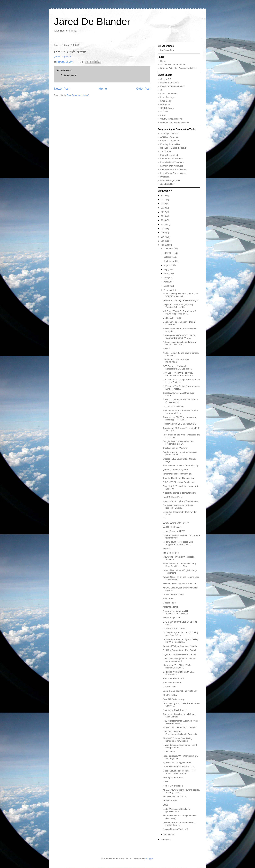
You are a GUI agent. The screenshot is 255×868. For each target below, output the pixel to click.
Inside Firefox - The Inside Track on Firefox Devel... (180, 824)
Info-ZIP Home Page (173, 497)
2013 (164, 224)
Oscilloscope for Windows (175, 448)
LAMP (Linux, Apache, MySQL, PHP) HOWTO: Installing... (180, 641)
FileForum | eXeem (172, 618)
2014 (164, 220)
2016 (164, 216)
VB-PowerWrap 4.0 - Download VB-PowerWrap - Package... (180, 312)
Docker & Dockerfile (170, 83)
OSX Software (167, 108)
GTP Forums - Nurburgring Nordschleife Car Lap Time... (178, 367)
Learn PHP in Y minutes (172, 166)
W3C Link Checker (172, 527)
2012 (164, 229)
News (166, 782)
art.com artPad (170, 801)
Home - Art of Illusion (173, 786)
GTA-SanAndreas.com (174, 594)
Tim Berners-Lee (171, 553)
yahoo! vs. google (62, 57)
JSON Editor (166, 151)
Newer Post (62, 89)
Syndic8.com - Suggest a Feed (177, 762)
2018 (164, 208)
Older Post (143, 89)
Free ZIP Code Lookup (174, 699)
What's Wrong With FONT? (176, 523)
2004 (164, 840)
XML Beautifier (167, 184)
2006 (164, 241)
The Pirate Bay (170, 695)
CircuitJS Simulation (170, 141)
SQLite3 (164, 112)
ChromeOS (166, 79)
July (166, 269)
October (168, 257)
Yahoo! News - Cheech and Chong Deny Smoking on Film (179, 565)
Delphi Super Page (172, 318)
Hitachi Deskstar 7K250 (174, 531)
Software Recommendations (174, 65)
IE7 (165, 519)
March (167, 286)
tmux (163, 115)
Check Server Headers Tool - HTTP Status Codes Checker (180, 772)
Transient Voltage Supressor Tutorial (180, 646)
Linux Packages (168, 97)
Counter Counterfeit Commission (178, 478)
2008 (164, 233)
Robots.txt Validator (172, 683)
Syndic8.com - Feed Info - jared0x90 (180, 727)
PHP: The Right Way (170, 180)
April (166, 282)
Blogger (150, 859)
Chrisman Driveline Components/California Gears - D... (181, 733)
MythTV (167, 549)
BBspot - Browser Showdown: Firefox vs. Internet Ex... (180, 412)
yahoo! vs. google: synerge (176, 470)
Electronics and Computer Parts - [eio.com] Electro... (179, 507)
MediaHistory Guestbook (175, 797)
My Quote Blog (167, 50)
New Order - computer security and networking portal (179, 660)
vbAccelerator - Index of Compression (181, 501)
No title (166, 349)
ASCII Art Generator (170, 137)
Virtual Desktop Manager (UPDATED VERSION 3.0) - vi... (180, 295)
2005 (164, 245)
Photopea (165, 177)
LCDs (166, 805)
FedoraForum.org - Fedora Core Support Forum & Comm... (178, 543)
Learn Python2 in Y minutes (173, 169)
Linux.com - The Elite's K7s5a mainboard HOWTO (177, 666)
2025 (164, 195)
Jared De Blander (92, 21)
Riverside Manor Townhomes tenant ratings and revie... (180, 746)
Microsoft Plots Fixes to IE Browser (179, 584)
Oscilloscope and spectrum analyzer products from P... (180, 454)
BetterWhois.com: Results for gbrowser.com (177, 810)
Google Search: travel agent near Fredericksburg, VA (179, 443)
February (168, 290)
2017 (164, 212)
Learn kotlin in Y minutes (172, 162)
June (166, 273)
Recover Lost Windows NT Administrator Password (175, 612)
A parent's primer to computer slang (180, 493)
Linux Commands (169, 94)
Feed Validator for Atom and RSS (179, 767)
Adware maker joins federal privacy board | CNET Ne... (179, 343)
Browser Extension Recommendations (178, 68)
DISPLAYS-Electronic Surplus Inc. (179, 482)
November (169, 253)
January (168, 834)
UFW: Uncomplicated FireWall (174, 122)
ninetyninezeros (170, 607)
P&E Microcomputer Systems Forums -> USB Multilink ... (181, 722)
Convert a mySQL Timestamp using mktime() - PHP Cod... (180, 418)
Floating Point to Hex (170, 144)
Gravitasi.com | (170, 687)
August (167, 265)
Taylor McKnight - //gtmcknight (177, 474)
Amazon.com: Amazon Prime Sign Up (181, 466)
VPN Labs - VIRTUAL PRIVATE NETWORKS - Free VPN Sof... (179, 374)
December (169, 249)
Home (103, 89)
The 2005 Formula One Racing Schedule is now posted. (177, 740)
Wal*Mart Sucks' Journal (174, 629)
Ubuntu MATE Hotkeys (171, 119)
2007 (164, 237)
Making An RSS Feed (173, 777)
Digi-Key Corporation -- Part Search (180, 650)
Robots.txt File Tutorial (173, 679)
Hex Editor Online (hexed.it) (173, 148)
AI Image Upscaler (169, 133)
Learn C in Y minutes (170, 155)
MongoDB (165, 104)
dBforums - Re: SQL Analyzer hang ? (180, 300)
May (166, 278)
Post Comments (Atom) (78, 95)
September (169, 261)
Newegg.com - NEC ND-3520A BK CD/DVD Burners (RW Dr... (179, 337)
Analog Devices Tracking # (175, 829)
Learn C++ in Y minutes (171, 159)
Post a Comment (68, 75)
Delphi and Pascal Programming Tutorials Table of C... (178, 306)
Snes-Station (169, 599)
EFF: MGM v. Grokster (174, 406)
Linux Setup (166, 101)
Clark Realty (169, 752)
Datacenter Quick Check (174, 710)
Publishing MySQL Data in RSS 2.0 (179, 424)
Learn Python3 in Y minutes (173, 173)
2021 (164, 200)
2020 (164, 204)
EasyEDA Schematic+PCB (173, 86)
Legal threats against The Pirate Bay (180, 691)
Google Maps (169, 603)
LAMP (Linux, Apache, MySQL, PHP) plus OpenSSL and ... (180, 634)
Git (162, 90)
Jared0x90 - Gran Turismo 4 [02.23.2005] (176, 361)
